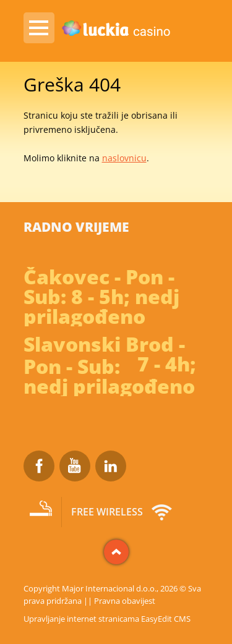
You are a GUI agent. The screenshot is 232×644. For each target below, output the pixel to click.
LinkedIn (111, 466)
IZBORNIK (39, 28)
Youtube (75, 466)
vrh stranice (116, 552)
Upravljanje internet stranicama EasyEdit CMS (107, 619)
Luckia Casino (116, 29)
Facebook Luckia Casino (39, 466)
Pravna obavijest (125, 601)
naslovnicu (124, 158)
